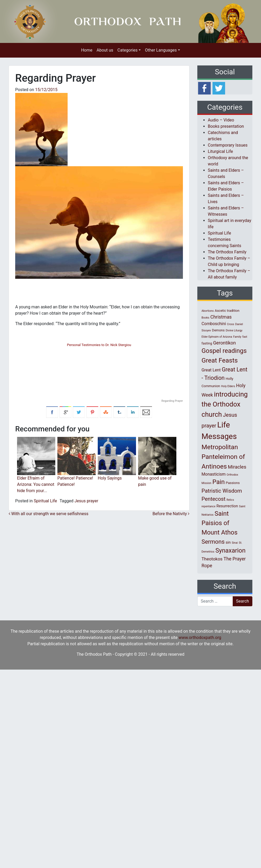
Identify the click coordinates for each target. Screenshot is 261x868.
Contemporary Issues (228, 145)
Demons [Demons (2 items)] (218, 330)
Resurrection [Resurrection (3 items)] (227, 506)
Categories (127, 50)
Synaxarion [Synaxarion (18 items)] (230, 550)
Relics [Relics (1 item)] (230, 500)
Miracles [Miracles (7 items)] (237, 467)
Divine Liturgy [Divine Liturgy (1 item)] (234, 330)
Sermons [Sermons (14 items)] (213, 542)
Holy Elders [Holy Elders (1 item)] (228, 386)
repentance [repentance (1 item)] (208, 506)
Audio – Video (221, 120)
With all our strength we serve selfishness (48, 514)
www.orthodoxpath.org (200, 638)
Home (87, 50)
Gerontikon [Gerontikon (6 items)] (224, 343)
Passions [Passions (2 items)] (233, 483)
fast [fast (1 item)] (245, 337)
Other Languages (161, 50)
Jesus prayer (86, 501)
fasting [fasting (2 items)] (207, 343)
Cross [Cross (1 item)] (231, 324)
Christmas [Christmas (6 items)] (221, 317)
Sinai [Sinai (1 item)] (235, 543)
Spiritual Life (45, 501)
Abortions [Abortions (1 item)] (208, 311)
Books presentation (226, 126)
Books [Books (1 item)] (205, 318)
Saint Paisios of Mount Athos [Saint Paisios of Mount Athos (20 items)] (219, 523)
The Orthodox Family (227, 252)
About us (105, 50)
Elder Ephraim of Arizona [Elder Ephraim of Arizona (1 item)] (217, 337)
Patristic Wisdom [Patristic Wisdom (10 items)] (222, 491)
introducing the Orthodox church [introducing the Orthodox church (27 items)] (225, 404)
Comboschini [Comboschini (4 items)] (214, 324)
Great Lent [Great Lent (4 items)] (211, 370)
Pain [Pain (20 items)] (218, 482)
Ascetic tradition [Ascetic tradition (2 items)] (227, 311)
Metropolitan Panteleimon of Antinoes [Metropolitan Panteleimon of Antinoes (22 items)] (223, 457)
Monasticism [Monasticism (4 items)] (214, 474)
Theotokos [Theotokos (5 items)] (212, 559)
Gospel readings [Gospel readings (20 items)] (224, 351)
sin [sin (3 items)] (228, 542)
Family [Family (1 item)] (237, 337)
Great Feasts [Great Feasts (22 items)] (220, 360)
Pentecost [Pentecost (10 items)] (213, 499)
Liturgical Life (220, 151)
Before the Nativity (171, 514)
